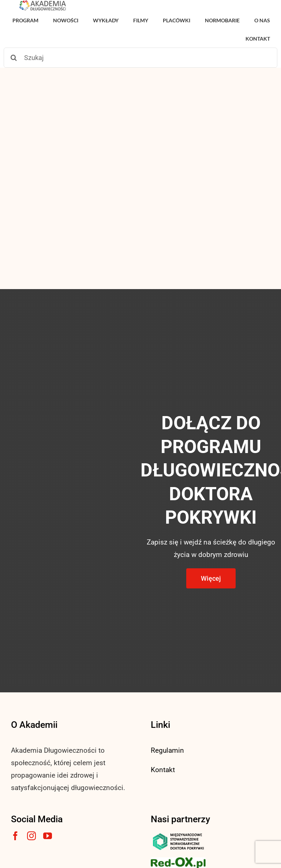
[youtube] (48, 836)
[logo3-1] (178, 861)
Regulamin (167, 750)
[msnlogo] (178, 835)
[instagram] (31, 836)
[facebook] (15, 836)
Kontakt (163, 770)
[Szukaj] (140, 58)
